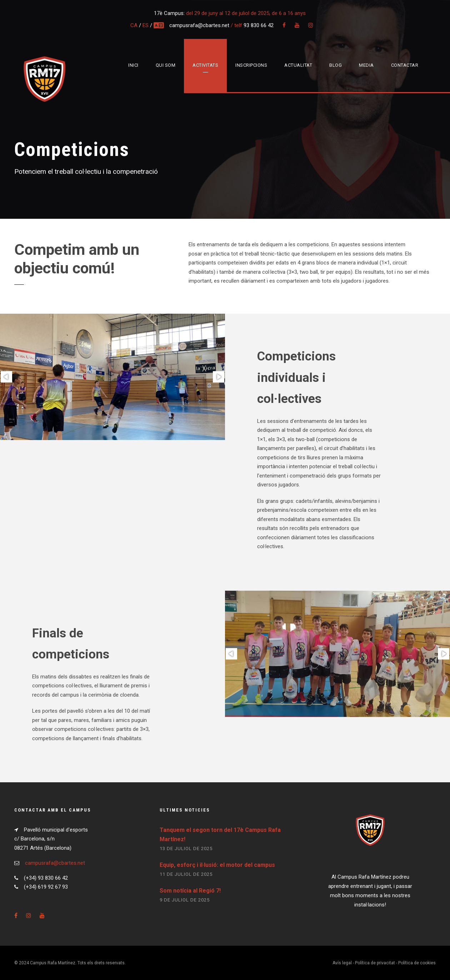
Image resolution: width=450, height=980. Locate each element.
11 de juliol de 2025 (186, 874)
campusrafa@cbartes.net (200, 25)
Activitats (205, 65)
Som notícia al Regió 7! (190, 891)
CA (134, 25)
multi (159, 25)
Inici (133, 65)
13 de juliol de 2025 (186, 848)
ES (146, 25)
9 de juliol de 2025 (185, 900)
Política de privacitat (375, 963)
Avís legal (342, 963)
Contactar (405, 65)
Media (366, 65)
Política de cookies (417, 963)
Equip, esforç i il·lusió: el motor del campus (217, 865)
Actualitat (298, 65)
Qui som (166, 65)
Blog (336, 65)
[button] (6, 377)
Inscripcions (251, 65)
